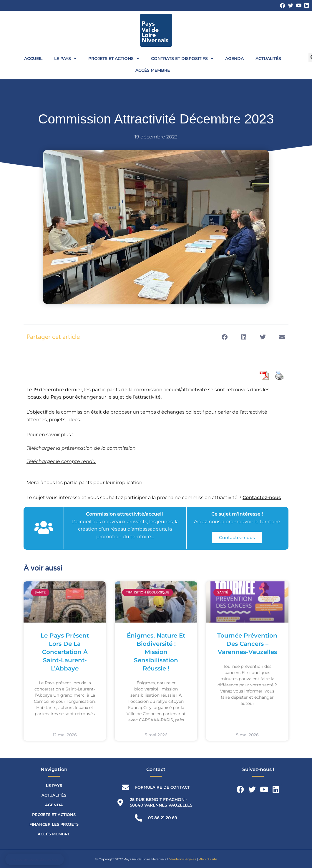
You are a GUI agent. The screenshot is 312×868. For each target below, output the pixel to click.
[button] (224, 337)
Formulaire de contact (162, 787)
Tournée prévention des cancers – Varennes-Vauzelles (247, 644)
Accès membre (153, 70)
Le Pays (65, 58)
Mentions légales (182, 859)
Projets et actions (114, 58)
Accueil (33, 58)
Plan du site (208, 859)
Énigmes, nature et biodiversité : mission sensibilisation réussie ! (156, 652)
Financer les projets (54, 824)
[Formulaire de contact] (126, 787)
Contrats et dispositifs (182, 58)
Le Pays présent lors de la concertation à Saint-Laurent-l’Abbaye (65, 652)
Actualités (268, 58)
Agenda (234, 58)
